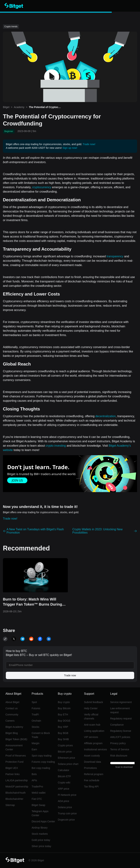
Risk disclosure (119, 756)
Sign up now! (70, 148)
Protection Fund (14, 762)
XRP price (64, 789)
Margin (36, 743)
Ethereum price (66, 758)
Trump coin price (67, 813)
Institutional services (95, 749)
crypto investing (56, 446)
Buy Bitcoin (64, 708)
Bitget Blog (12, 733)
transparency (115, 256)
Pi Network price (67, 795)
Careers (10, 721)
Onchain (36, 721)
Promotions (90, 768)
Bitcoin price (65, 752)
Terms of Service (120, 749)
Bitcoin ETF (64, 776)
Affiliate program (93, 743)
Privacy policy (118, 743)
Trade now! (89, 144)
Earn (34, 749)
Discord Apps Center (43, 821)
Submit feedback (93, 702)
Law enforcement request (120, 710)
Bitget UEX (12, 768)
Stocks (35, 727)
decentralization (105, 416)
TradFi (35, 715)
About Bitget (12, 702)
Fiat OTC (37, 799)
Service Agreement (121, 702)
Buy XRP (63, 727)
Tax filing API (91, 787)
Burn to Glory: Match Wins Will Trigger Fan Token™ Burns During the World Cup (32, 602)
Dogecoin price (66, 820)
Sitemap (10, 805)
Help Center (91, 708)
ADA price (63, 801)
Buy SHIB (63, 739)
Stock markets (40, 834)
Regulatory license (121, 731)
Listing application (94, 731)
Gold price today (41, 840)
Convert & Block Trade (41, 735)
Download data (92, 762)
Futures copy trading (43, 762)
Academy (19, 107)
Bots (34, 774)
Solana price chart (68, 764)
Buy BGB (63, 733)
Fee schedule (92, 780)
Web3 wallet (39, 793)
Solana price (65, 807)
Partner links (13, 774)
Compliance (117, 725)
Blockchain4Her (14, 799)
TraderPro (37, 787)
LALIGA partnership (17, 780)
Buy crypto (64, 702)
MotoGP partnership (17, 787)
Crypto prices (65, 745)
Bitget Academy (14, 727)
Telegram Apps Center (40, 813)
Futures (36, 708)
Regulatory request (121, 719)
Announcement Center (14, 747)
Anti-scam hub (92, 725)
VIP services (91, 737)
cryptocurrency (42, 187)
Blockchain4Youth (16, 793)
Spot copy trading (42, 756)
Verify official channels (91, 717)
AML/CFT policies (120, 737)
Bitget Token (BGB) (16, 739)
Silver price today (41, 846)
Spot (34, 702)
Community (12, 715)
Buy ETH (63, 715)
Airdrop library (40, 828)
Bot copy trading (41, 768)
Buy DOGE (64, 721)
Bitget (6, 107)
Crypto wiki (64, 783)
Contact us (12, 708)
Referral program (94, 774)
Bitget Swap (38, 805)
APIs (34, 780)
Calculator (64, 770)
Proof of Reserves (16, 756)
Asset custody (92, 756)
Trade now (70, 675)
